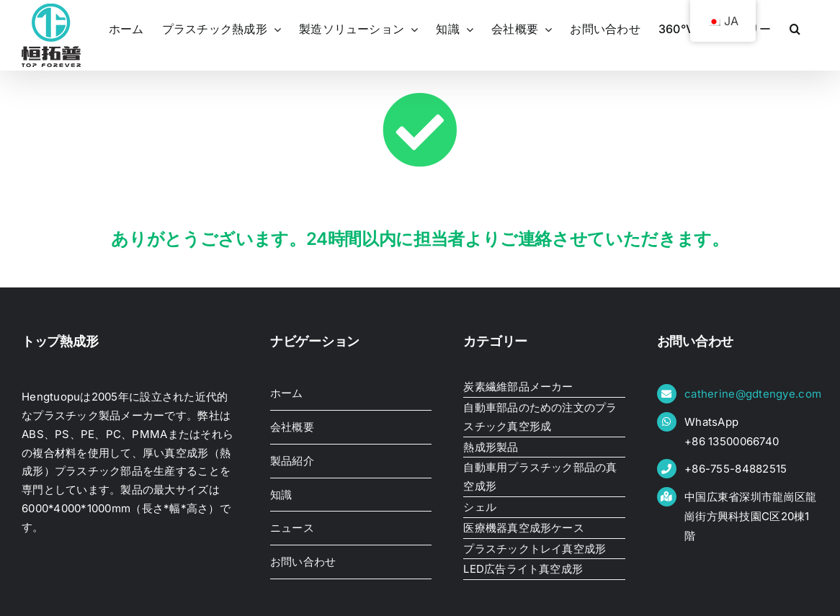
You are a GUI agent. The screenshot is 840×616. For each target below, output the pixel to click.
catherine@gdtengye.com (753, 394)
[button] (795, 29)
